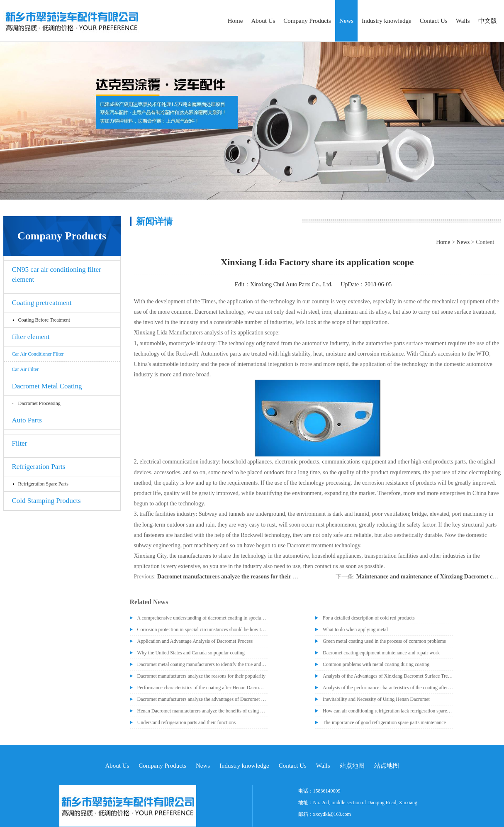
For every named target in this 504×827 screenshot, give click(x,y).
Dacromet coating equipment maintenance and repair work (381, 653)
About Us (263, 21)
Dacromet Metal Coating (47, 386)
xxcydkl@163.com (332, 814)
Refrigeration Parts (39, 467)
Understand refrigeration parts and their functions (187, 722)
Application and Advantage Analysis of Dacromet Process (195, 641)
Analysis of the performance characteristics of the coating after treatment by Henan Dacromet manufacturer (388, 688)
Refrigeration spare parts (43, 484)
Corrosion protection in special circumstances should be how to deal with (202, 629)
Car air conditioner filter (38, 354)
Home (235, 21)
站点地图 (352, 766)
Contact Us (434, 21)
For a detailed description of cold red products (369, 618)
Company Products (307, 21)
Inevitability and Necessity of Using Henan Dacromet (376, 699)
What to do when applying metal (355, 629)
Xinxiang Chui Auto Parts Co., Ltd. (291, 284)
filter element (31, 337)
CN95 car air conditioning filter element (57, 274)
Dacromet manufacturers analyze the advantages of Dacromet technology (202, 699)
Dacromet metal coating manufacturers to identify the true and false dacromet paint (202, 664)
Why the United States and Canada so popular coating (191, 653)
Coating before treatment (44, 320)
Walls (463, 21)
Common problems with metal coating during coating (376, 664)
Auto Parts (27, 420)
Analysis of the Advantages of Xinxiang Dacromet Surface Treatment (388, 676)
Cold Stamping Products (46, 501)
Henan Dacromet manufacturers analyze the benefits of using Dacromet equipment (202, 711)
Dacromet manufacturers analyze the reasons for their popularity (238, 577)
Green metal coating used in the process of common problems (384, 641)
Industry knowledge (387, 21)
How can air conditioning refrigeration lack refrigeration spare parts (388, 711)
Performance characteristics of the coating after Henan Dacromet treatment (202, 688)
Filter (20, 443)
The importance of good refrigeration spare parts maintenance (384, 722)
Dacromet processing (39, 403)
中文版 (488, 21)
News (346, 21)
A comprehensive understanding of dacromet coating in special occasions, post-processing (202, 618)
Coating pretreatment (42, 303)
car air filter (26, 369)
